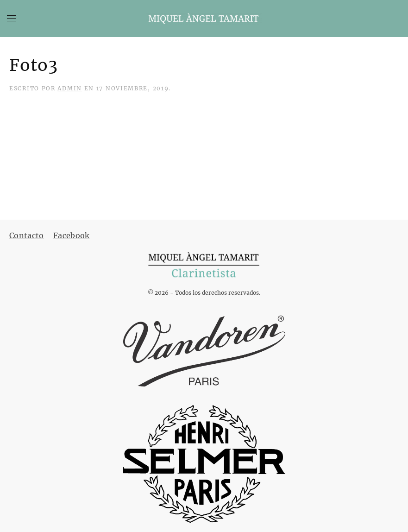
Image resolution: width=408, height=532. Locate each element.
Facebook (72, 235)
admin (70, 88)
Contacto (27, 235)
